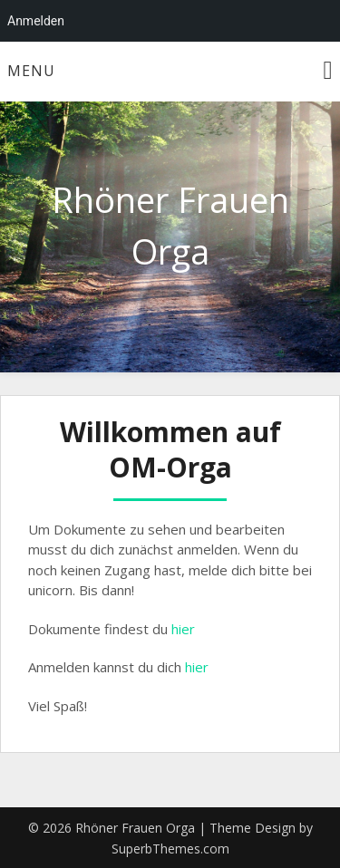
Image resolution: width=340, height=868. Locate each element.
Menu (31, 71)
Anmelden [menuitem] (36, 21)
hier (183, 629)
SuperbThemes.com (170, 849)
